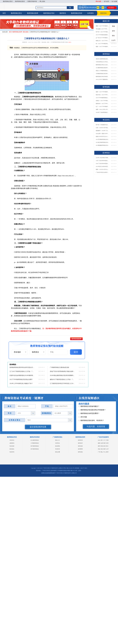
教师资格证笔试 (8, 1)
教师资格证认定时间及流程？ (90, 408)
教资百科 (104, 13)
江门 (105, 440)
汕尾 (102, 443)
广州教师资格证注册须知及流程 (59, 367)
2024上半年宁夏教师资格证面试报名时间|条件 (103, 79)
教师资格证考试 (49, 13)
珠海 (102, 446)
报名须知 (26, 32)
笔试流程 (12, 446)
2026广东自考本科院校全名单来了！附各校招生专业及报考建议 (103, 164)
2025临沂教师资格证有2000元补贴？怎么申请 (103, 142)
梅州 (105, 449)
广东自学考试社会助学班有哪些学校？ (103, 172)
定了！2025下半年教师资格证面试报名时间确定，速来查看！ (103, 107)
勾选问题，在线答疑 (96, 426)
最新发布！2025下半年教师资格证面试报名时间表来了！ (103, 104)
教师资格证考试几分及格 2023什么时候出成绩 (103, 65)
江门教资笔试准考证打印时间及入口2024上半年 (62, 383)
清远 (99, 449)
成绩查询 (12, 443)
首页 (4, 13)
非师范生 (58, 443)
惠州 (107, 452)
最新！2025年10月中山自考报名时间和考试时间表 (103, 169)
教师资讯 (63, 13)
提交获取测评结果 (38, 427)
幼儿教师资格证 (35, 440)
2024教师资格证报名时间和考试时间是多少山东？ (103, 68)
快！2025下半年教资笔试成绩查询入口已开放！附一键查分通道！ (103, 44)
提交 (76, 352)
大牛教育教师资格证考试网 (58, 42)
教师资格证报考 (33, 13)
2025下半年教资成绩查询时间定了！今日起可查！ (103, 35)
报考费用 (80, 449)
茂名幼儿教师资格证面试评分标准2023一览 (103, 59)
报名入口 (58, 440)
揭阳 (99, 443)
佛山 (102, 452)
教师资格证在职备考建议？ (89, 412)
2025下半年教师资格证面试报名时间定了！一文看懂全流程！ (103, 98)
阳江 (107, 446)
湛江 (102, 440)
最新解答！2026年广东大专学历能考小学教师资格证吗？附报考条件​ (103, 131)
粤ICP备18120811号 (69, 468)
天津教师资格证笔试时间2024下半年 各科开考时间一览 (103, 74)
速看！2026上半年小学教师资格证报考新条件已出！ (103, 109)
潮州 (99, 446)
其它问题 (83, 423)
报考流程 (80, 446)
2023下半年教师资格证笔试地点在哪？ (21, 379)
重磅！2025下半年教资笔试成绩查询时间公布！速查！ (103, 26)
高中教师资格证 (35, 449)
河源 (107, 440)
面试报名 (12, 449)
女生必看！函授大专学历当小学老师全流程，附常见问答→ (103, 134)
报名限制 (58, 446)
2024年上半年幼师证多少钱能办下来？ (21, 383)
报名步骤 (58, 452)
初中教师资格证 (35, 446)
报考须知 (80, 452)
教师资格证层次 (16, 13)
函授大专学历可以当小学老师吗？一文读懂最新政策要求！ (103, 137)
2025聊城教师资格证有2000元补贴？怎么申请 (103, 145)
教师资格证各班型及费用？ (89, 419)
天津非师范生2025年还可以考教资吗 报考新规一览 (103, 62)
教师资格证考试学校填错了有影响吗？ (103, 77)
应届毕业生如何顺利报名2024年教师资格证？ (22, 375)
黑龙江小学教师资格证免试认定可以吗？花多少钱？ (103, 71)
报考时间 (80, 440)
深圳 (107, 443)
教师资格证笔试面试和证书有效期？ (92, 416)
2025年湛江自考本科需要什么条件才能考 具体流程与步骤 (103, 166)
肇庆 (105, 443)
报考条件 (80, 443)
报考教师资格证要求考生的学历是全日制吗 (22, 367)
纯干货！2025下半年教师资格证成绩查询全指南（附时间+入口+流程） (103, 32)
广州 (99, 452)
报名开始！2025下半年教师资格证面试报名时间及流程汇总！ (103, 95)
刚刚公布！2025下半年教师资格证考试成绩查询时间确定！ (103, 41)
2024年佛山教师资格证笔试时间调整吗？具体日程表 (62, 375)
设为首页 (106, 1)
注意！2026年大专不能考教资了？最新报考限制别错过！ (103, 128)
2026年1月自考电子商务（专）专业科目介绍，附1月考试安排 (103, 158)
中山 (105, 452)
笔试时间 (12, 452)
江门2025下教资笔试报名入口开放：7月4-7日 (22, 371)
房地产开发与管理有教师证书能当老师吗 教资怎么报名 (62, 371)
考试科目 (12, 440)
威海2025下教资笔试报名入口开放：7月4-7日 (62, 379)
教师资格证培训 (77, 13)
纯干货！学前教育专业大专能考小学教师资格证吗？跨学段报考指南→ (103, 125)
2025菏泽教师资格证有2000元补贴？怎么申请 (103, 139)
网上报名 (42, 1)
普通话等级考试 (32, 1)
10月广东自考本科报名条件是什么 (103, 161)
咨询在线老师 (76, 339)
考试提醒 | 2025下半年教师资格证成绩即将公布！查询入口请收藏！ (103, 29)
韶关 (105, 446)
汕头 (99, 440)
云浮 (107, 449)
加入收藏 (114, 1)
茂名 (102, 449)
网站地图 (98, 1)
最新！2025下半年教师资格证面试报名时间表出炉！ (103, 47)
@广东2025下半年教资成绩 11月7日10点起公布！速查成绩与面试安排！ (103, 38)
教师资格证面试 (20, 1)
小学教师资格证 (35, 443)
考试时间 (58, 449)
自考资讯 (90, 13)
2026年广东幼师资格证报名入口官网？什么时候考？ (103, 112)
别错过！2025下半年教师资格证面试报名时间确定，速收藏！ (103, 101)
